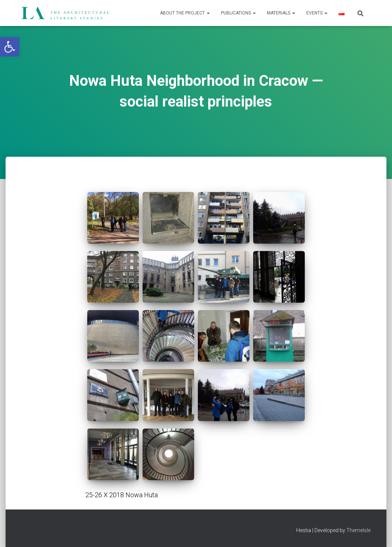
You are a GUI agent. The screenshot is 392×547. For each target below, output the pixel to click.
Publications (238, 13)
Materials (281, 13)
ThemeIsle (358, 530)
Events (317, 13)
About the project (185, 13)
